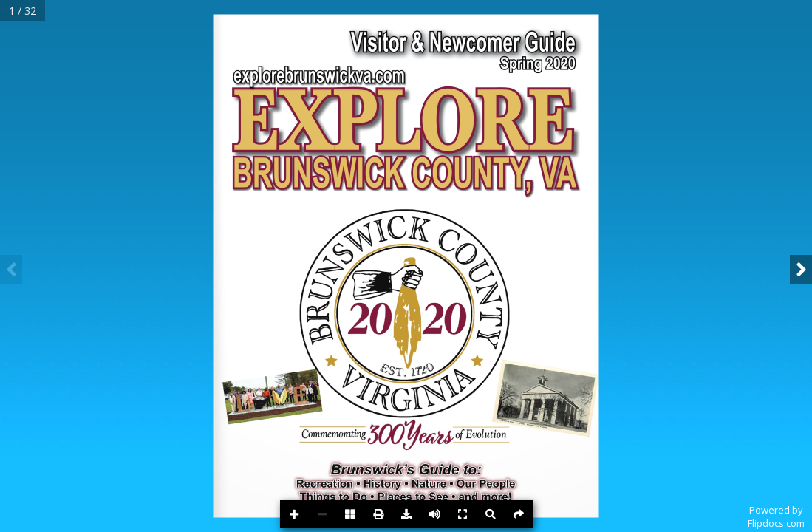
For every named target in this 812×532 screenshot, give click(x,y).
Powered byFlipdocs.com (776, 516)
